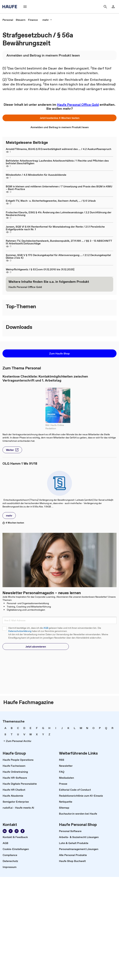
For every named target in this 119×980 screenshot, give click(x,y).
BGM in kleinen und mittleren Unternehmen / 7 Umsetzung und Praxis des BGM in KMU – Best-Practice (59, 188)
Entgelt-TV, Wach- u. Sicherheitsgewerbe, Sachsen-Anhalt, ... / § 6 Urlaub (51, 201)
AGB (46, 628)
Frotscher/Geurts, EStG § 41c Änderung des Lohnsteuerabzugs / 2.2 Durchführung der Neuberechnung (59, 214)
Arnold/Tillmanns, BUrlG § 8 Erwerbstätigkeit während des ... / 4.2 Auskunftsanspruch (59, 149)
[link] (113, 7)
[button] (25, 7)
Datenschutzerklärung (20, 631)
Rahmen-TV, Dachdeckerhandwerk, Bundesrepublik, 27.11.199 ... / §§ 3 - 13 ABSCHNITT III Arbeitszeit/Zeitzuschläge (59, 242)
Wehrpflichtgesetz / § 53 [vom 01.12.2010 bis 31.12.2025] (40, 269)
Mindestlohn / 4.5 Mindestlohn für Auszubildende (36, 175)
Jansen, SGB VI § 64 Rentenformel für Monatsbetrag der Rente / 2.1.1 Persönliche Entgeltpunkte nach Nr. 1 (55, 228)
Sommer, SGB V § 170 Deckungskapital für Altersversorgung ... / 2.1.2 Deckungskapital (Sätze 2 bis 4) (58, 256)
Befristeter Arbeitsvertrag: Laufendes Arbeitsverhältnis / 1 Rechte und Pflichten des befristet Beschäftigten (57, 162)
